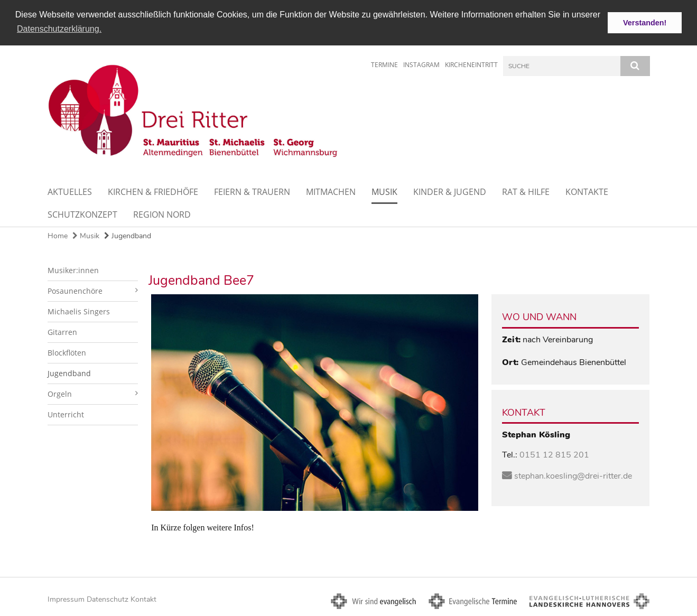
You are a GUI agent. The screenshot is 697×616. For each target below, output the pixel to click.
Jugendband (128, 235)
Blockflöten (67, 352)
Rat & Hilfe (526, 191)
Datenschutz (108, 599)
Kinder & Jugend (450, 191)
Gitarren (62, 332)
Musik (384, 191)
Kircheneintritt (471, 64)
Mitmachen (331, 191)
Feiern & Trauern (252, 191)
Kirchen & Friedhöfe (153, 191)
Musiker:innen (73, 270)
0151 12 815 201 (554, 455)
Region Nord (162, 214)
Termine (384, 64)
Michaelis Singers (79, 311)
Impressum (66, 599)
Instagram (421, 64)
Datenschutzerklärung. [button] (59, 29)
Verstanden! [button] (645, 23)
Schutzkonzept (82, 214)
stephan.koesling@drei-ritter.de (573, 475)
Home (58, 235)
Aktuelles (70, 191)
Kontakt (143, 599)
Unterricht (66, 414)
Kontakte (587, 191)
